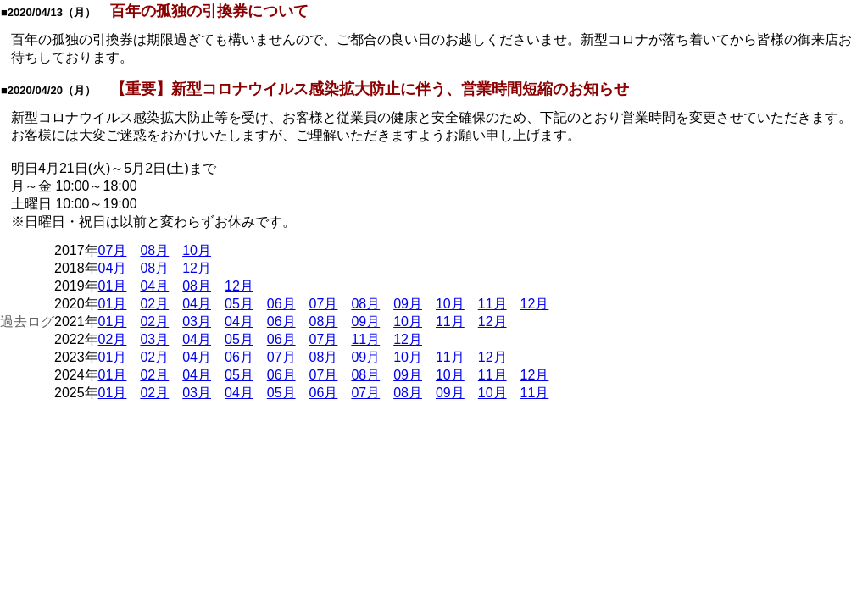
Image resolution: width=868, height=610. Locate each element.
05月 (239, 304)
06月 (281, 304)
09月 (408, 304)
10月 (197, 250)
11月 (492, 304)
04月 (113, 268)
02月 (154, 304)
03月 (197, 322)
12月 (197, 268)
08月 (154, 250)
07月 (113, 250)
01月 (113, 286)
